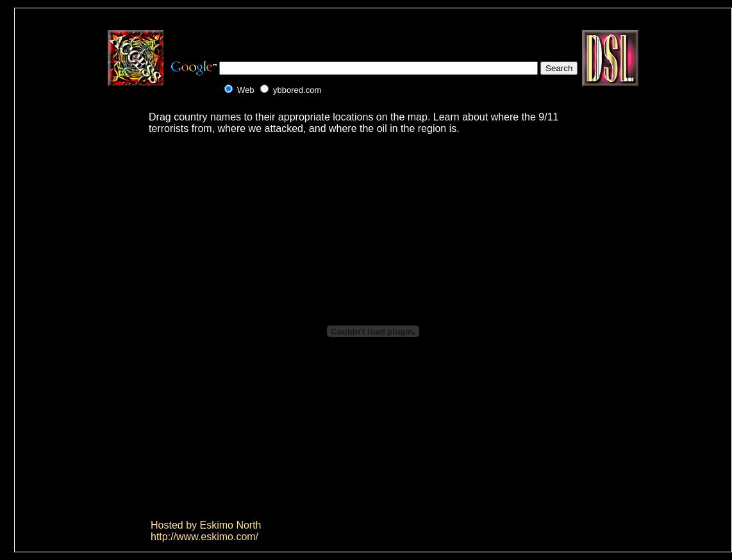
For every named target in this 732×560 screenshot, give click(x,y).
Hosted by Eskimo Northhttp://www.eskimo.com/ (206, 531)
